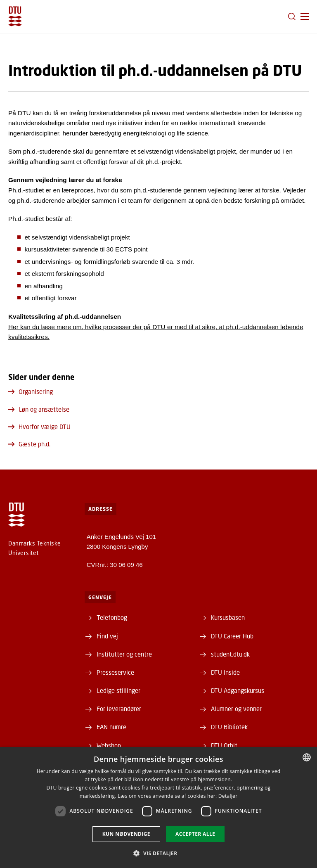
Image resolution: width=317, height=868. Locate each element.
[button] (305, 17)
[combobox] (307, 757)
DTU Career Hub (232, 636)
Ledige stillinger (118, 690)
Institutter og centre (124, 654)
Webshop (109, 745)
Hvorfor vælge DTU (39, 427)
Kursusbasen (228, 617)
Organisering (31, 391)
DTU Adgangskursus (238, 690)
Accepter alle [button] (195, 834)
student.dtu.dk (230, 654)
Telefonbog (112, 617)
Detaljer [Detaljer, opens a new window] (228, 796)
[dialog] (158, 808)
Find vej (107, 636)
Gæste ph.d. (29, 444)
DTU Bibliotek (229, 727)
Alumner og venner (236, 709)
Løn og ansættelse (39, 409)
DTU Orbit (224, 745)
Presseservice (115, 672)
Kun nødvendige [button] (126, 834)
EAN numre (111, 727)
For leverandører (119, 709)
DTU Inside (225, 672)
